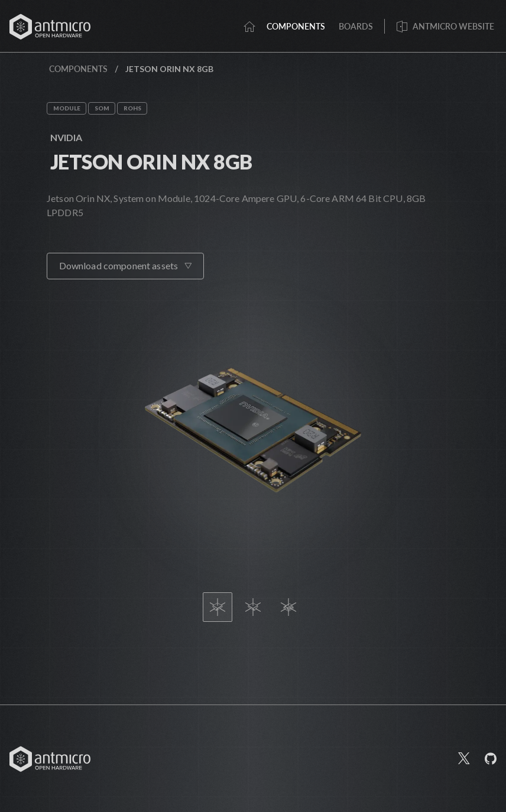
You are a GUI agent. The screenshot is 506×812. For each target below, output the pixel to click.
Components (78, 69)
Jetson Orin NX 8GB (151, 162)
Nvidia (66, 137)
